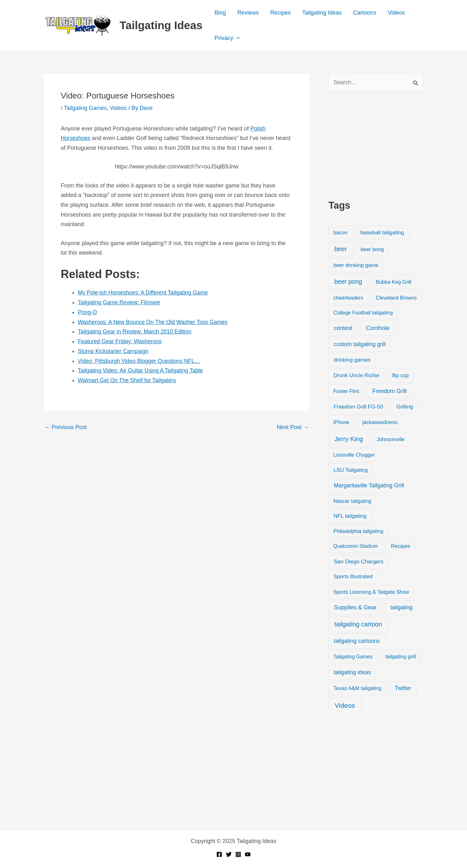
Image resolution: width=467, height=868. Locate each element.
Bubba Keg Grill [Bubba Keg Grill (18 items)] (393, 282)
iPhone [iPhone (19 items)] (341, 422)
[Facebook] (219, 854)
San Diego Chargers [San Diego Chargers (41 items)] (359, 562)
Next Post (293, 427)
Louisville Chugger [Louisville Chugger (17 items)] (354, 455)
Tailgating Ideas (161, 25)
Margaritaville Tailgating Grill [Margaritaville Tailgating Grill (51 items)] (369, 486)
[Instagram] (238, 854)
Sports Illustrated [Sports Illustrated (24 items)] (353, 577)
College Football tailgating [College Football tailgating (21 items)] (363, 313)
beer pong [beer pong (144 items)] (348, 282)
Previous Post (65, 427)
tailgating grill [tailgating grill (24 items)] (401, 657)
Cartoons (365, 13)
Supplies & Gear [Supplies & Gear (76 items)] (355, 608)
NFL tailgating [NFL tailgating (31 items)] (350, 516)
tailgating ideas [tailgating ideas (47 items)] (352, 673)
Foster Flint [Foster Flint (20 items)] (346, 391)
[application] (237, 38)
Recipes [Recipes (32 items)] (400, 546)
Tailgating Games (86, 108)
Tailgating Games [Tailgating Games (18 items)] (353, 657)
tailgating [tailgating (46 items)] (401, 608)
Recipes (280, 13)
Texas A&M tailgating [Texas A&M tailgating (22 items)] (358, 688)
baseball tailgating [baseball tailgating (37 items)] (382, 233)
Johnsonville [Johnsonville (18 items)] (391, 440)
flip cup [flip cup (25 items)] (400, 376)
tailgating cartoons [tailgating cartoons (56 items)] (357, 641)
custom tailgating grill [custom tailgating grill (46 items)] (360, 345)
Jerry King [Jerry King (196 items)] (349, 439)
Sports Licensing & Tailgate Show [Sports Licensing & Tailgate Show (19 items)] (371, 592)
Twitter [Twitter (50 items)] (403, 688)
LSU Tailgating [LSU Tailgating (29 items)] (351, 470)
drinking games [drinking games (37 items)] (352, 360)
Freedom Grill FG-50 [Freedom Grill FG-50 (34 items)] (358, 407)
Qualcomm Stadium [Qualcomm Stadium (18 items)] (355, 546)
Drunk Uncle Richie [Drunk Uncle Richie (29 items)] (356, 376)
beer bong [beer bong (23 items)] (372, 250)
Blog (220, 13)
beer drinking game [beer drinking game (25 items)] (356, 266)
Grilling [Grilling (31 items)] (405, 407)
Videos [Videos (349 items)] (345, 706)
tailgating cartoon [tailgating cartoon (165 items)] (358, 624)
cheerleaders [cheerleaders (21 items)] (348, 298)
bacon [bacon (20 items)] (340, 233)
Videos (396, 13)
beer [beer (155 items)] (341, 249)
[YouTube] (248, 854)
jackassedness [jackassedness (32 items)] (380, 423)
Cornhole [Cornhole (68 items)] (378, 328)
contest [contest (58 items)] (343, 328)
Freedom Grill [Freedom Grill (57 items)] (390, 391)
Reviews (248, 13)
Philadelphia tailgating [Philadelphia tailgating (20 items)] (358, 531)
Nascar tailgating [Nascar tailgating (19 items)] (352, 501)
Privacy (227, 38)
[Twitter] (229, 854)
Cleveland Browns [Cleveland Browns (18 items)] (396, 298)
